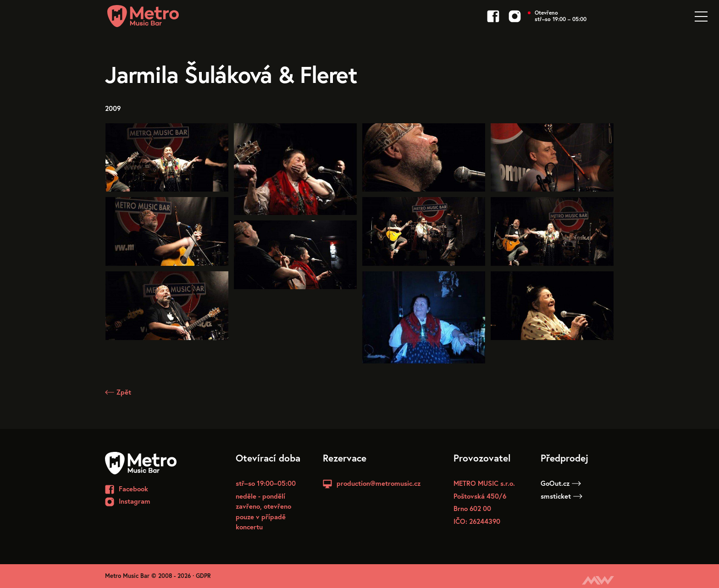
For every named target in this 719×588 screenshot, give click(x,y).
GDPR (203, 576)
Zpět (118, 392)
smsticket (561, 496)
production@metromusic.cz (379, 483)
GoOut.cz (561, 483)
